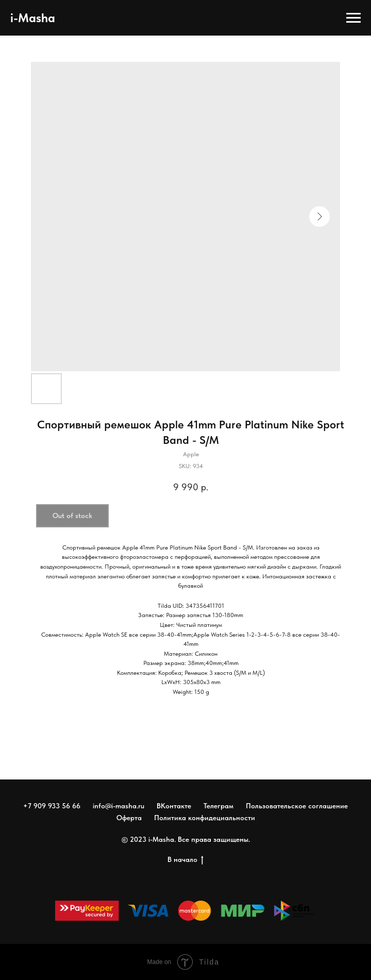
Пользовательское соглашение (297, 806)
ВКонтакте (174, 806)
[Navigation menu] (353, 18)
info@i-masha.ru (119, 806)
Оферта (129, 818)
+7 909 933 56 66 (52, 806)
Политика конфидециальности (205, 818)
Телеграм (218, 806)
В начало (185, 860)
